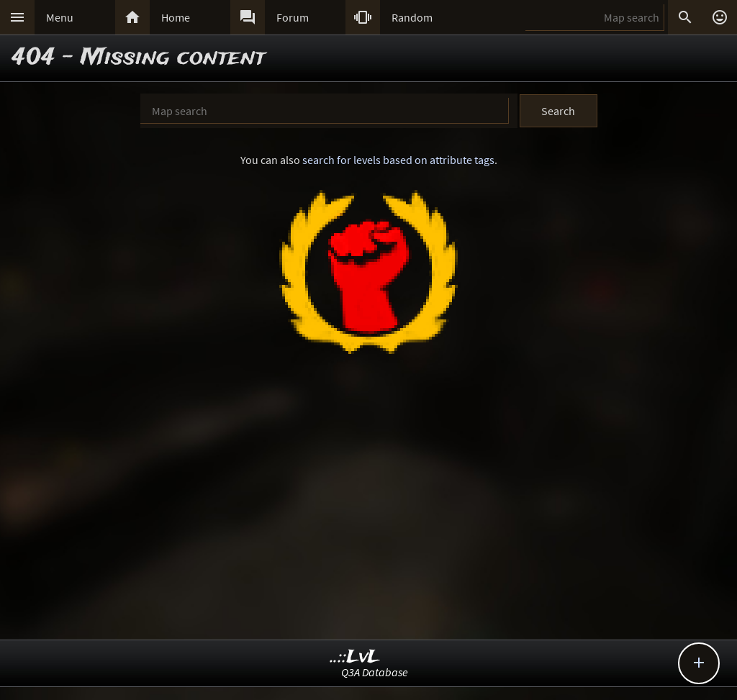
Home (176, 17)
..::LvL (355, 657)
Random (412, 17)
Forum (293, 17)
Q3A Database (375, 672)
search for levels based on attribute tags (398, 160)
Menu (60, 17)
